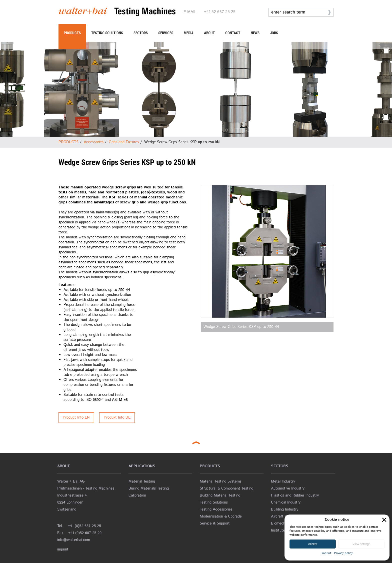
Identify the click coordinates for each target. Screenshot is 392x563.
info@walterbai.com (74, 540)
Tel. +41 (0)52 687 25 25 (79, 526)
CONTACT (233, 33)
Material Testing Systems (221, 481)
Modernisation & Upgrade (221, 516)
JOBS (274, 33)
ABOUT (209, 33)
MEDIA (189, 33)
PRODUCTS (72, 33)
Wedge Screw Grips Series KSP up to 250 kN (241, 327)
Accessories (94, 142)
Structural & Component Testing (226, 488)
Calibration (137, 495)
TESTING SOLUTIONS (107, 33)
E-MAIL (190, 12)
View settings (361, 544)
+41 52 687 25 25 (220, 12)
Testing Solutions (214, 502)
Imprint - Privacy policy (337, 553)
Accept (313, 544)
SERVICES (166, 33)
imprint (63, 549)
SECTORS (141, 33)
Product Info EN (76, 417)
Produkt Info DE (117, 417)
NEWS (255, 33)
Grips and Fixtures (124, 142)
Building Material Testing (220, 495)
